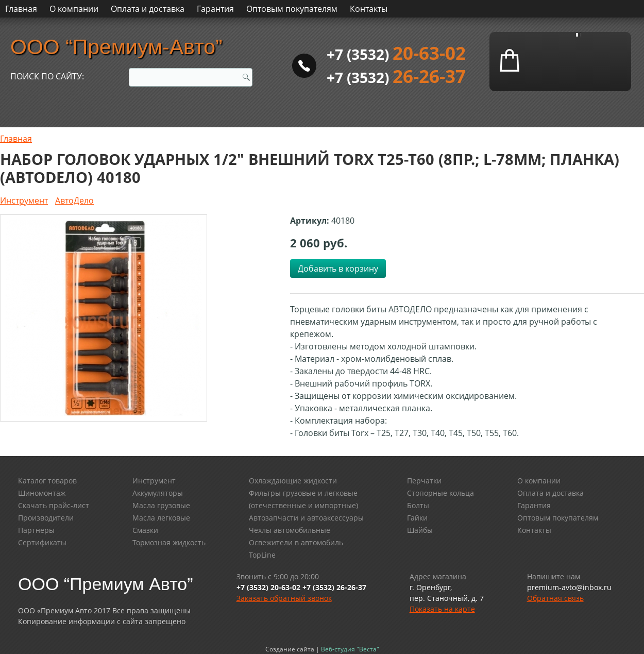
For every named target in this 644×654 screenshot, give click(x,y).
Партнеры (36, 530)
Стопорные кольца (440, 493)
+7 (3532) (396, 54)
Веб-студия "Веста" (350, 649)
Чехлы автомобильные (290, 530)
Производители (46, 518)
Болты (418, 505)
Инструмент (24, 200)
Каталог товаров (47, 481)
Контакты (369, 9)
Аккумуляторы (158, 493)
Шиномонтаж (42, 493)
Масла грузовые (161, 505)
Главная (21, 9)
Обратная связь (555, 598)
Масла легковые (161, 518)
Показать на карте (442, 609)
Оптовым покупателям (292, 9)
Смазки (145, 530)
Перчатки (424, 481)
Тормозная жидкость (169, 542)
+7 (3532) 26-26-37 (334, 587)
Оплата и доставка (148, 9)
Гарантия (215, 9)
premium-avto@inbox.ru (569, 587)
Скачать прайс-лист (54, 505)
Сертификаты (42, 542)
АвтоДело (74, 200)
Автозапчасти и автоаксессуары (306, 518)
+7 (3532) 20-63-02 (268, 587)
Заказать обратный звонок (284, 598)
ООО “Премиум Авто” (106, 584)
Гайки (417, 518)
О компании (74, 9)
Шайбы (420, 530)
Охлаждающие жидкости (293, 481)
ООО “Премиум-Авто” (116, 47)
